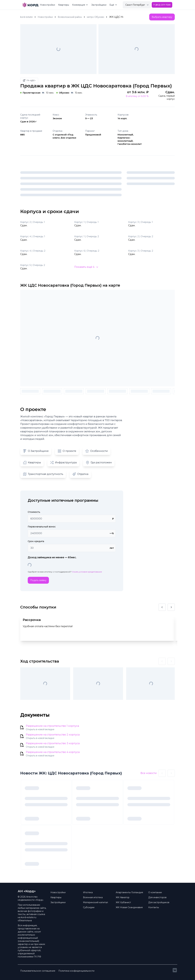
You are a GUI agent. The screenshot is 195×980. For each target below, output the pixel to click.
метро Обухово (96, 17)
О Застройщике (36, 451)
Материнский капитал (95, 902)
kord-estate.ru (29, 917)
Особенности (96, 451)
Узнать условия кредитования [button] (87, 572)
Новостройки (47, 5)
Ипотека (88, 892)
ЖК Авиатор (123, 897)
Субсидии (89, 907)
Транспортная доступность (43, 474)
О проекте (67, 451)
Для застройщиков (159, 902)
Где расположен (99, 463)
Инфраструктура (63, 463)
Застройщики (99, 5)
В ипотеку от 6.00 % (137, 96)
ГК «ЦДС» (29, 80)
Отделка (80, 474)
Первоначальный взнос (42, 527)
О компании (155, 892)
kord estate (26, 17)
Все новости (149, 773)
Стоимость (34, 512)
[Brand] (31, 5)
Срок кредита (36, 541)
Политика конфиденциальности (76, 971)
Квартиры (64, 5)
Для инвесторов (157, 897)
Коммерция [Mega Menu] (80, 5)
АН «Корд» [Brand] (27, 891)
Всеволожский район (70, 17)
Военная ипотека (93, 897)
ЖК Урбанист (123, 902)
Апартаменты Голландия (129, 892)
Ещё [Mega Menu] (113, 5)
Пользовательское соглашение (38, 971)
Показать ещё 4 (86, 267)
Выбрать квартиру (162, 17)
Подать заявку (38, 580)
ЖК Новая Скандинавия (129, 907)
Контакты (154, 907)
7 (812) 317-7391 (162, 5)
